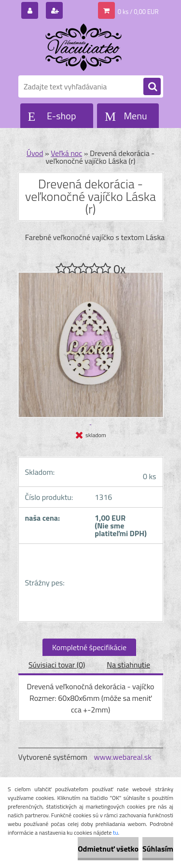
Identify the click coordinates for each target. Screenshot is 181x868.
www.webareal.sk (123, 757)
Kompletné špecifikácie (89, 647)
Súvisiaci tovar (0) (57, 665)
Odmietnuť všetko (108, 849)
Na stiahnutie (128, 665)
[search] (152, 87)
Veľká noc (66, 153)
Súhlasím (158, 849)
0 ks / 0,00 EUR (138, 12)
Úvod (35, 153)
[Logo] (85, 47)
